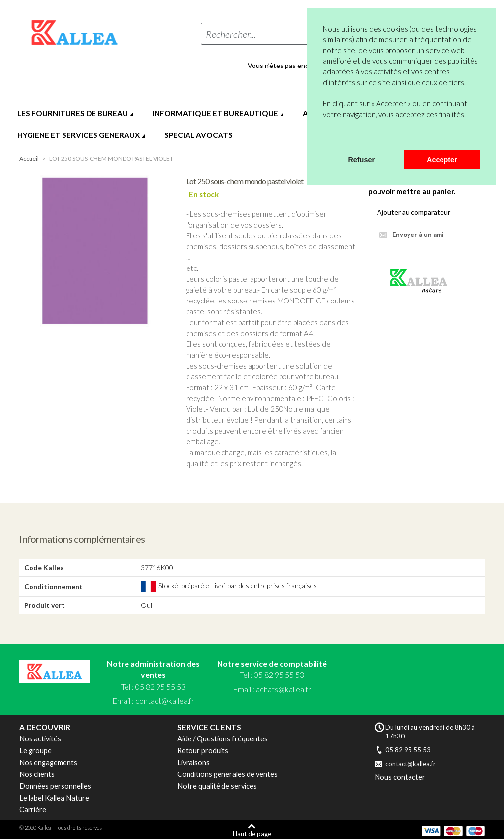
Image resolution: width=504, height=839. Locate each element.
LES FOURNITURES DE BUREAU (73, 113)
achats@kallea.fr (283, 689)
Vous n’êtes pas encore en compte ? (303, 66)
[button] (324, 137)
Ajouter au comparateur (414, 212)
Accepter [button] (442, 160)
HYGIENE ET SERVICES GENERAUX (79, 135)
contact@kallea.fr (165, 700)
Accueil (29, 158)
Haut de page (252, 833)
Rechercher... (231, 34)
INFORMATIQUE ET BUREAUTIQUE (215, 113)
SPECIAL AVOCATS (199, 135)
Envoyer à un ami (418, 235)
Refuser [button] (361, 160)
